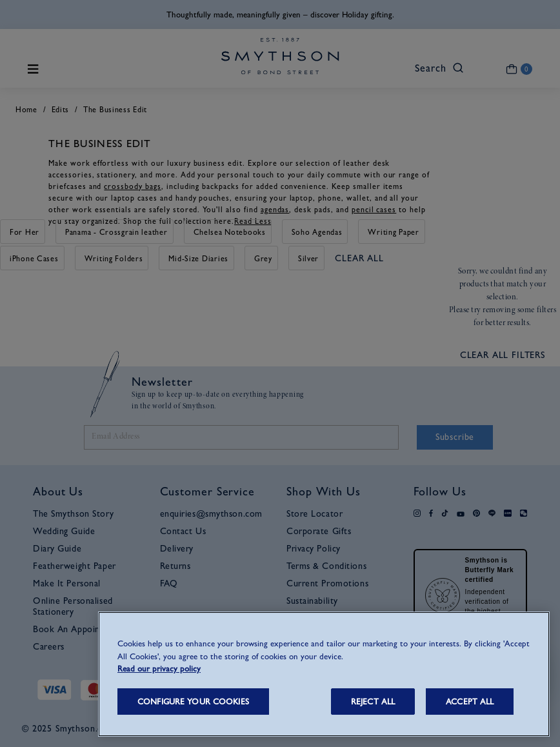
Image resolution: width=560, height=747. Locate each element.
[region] (324, 674)
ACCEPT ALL (470, 702)
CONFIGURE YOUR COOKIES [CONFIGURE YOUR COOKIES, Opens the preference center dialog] (193, 702)
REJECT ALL (373, 702)
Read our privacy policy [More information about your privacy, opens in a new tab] (159, 669)
